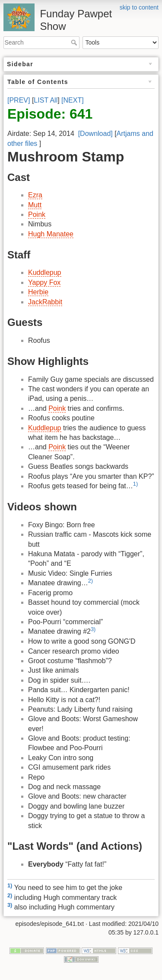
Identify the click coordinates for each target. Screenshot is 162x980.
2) (91, 581)
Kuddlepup (45, 272)
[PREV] (19, 100)
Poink (37, 214)
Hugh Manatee (51, 234)
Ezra (35, 195)
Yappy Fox (44, 282)
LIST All (46, 100)
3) (93, 629)
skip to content (139, 7)
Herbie (38, 292)
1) (135, 484)
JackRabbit (45, 302)
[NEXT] (73, 100)
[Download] (95, 134)
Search (75, 42)
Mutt (35, 205)
